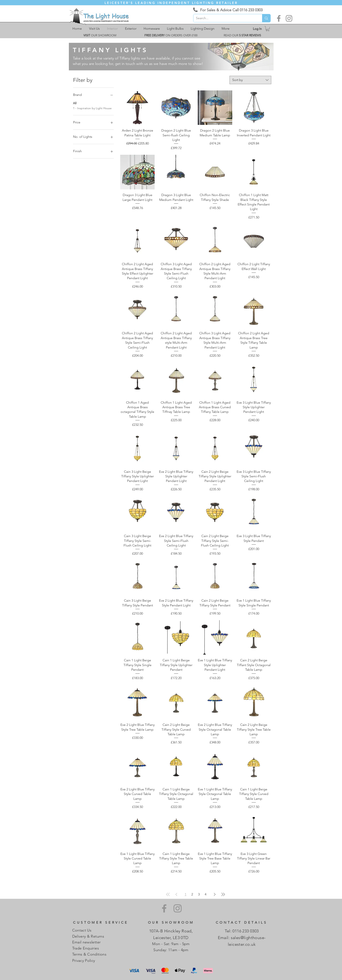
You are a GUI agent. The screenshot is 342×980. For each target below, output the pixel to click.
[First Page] (168, 894)
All (75, 103)
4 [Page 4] (206, 894)
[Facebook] (279, 18)
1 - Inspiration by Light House (92, 108)
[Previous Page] (176, 894)
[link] (268, 29)
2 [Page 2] (192, 894)
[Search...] (225, 18)
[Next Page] (215, 894)
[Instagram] (289, 18)
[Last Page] (223, 894)
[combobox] (250, 80)
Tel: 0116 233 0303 (242, 931)
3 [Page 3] (199, 894)
